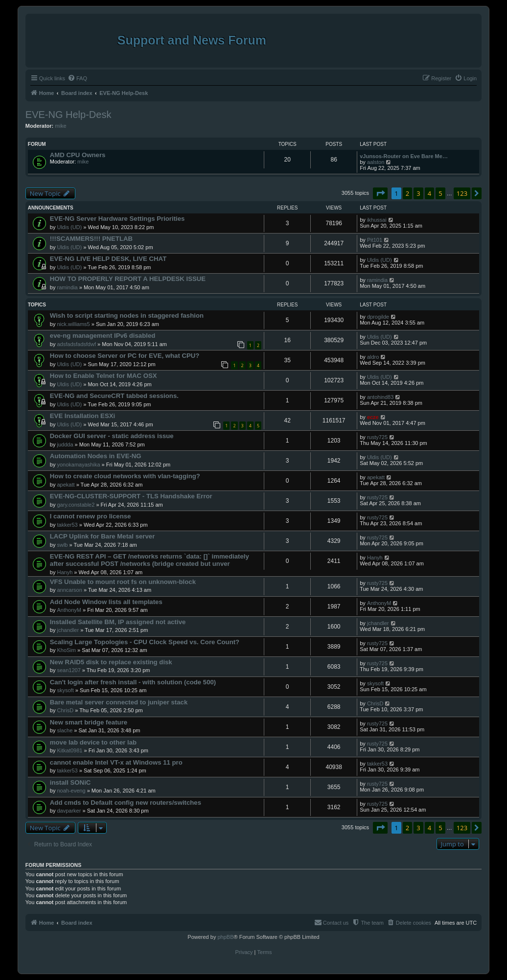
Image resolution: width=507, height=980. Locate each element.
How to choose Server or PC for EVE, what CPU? (125, 356)
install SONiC (70, 782)
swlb (62, 545)
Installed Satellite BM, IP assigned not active (118, 622)
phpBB (225, 937)
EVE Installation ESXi (82, 416)
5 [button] (440, 193)
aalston (376, 162)
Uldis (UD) (69, 227)
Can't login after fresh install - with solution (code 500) (133, 682)
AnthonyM (69, 610)
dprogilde (378, 317)
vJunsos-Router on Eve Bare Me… (404, 156)
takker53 (67, 525)
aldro (373, 357)
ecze (373, 417)
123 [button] (462, 193)
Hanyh (65, 572)
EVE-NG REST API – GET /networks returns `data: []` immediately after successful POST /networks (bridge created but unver (150, 560)
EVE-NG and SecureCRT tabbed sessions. (114, 396)
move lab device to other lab (93, 742)
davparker (69, 811)
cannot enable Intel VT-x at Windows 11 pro (116, 762)
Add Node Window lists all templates (106, 602)
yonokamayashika (78, 465)
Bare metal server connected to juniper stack (119, 702)
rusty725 (377, 437)
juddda (65, 444)
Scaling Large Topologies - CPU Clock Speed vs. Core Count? (145, 642)
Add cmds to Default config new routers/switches (126, 803)
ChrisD (65, 710)
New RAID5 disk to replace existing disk (111, 662)
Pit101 (375, 240)
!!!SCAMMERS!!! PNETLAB (91, 239)
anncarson (69, 590)
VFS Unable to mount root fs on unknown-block (123, 582)
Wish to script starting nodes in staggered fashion (127, 315)
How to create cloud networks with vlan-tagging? (125, 476)
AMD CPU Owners (78, 155)
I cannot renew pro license (91, 516)
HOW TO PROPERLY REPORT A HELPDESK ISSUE (128, 279)
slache (65, 730)
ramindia (67, 287)
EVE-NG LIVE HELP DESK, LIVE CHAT (108, 259)
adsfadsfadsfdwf (76, 344)
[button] (380, 193)
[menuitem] (77, 78)
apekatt (66, 485)
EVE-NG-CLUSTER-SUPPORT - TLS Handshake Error (131, 496)
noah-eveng (71, 791)
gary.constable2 (76, 505)
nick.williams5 (73, 324)
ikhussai (377, 220)
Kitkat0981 (69, 750)
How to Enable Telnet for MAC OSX (104, 376)
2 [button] (407, 193)
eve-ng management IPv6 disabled (103, 336)
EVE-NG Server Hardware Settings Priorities (117, 219)
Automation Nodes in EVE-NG (96, 456)
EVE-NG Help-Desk (69, 115)
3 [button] (418, 193)
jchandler (68, 630)
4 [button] (429, 193)
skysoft (65, 690)
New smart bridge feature (89, 722)
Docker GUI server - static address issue (112, 436)
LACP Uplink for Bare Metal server (103, 536)
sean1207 (69, 670)
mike (60, 126)
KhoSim (66, 650)
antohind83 (380, 397)
